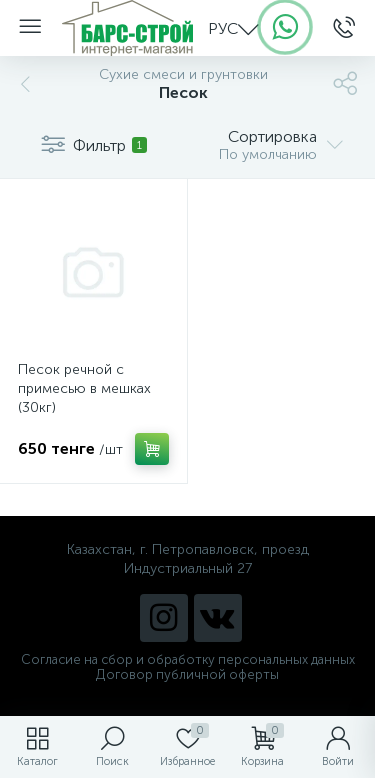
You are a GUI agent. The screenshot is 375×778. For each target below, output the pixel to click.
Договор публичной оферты (187, 674)
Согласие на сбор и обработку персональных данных (188, 659)
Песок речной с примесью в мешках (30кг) (84, 388)
